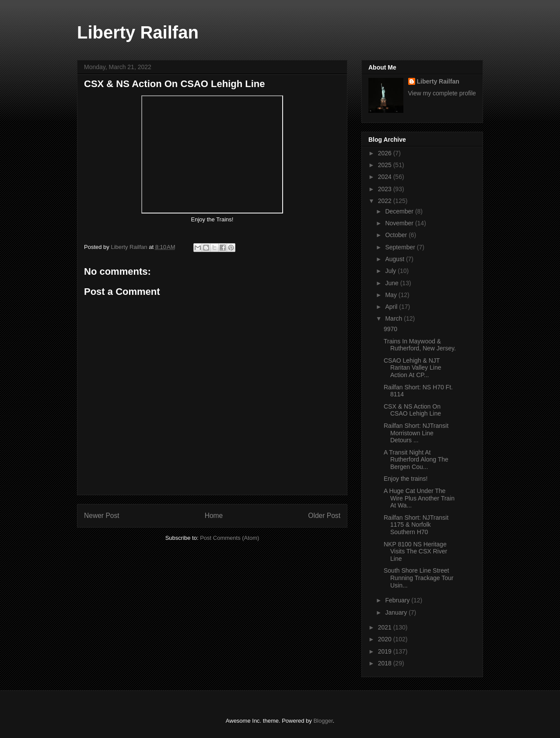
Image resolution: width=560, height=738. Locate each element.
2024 (386, 177)
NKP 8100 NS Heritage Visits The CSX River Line (415, 552)
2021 (386, 627)
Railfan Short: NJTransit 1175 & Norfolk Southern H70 (416, 525)
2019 (386, 651)
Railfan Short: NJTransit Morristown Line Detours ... (416, 433)
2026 (386, 153)
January (397, 612)
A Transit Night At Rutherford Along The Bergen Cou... (416, 460)
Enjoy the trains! (406, 479)
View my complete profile (442, 93)
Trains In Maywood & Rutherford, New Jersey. (420, 345)
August (395, 259)
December (400, 211)
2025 (386, 165)
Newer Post (102, 516)
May (392, 295)
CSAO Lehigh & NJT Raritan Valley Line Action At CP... (412, 368)
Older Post (324, 516)
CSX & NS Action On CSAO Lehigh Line (412, 410)
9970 (390, 329)
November (400, 223)
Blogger (323, 721)
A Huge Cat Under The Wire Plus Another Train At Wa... (419, 498)
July (391, 271)
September (401, 247)
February (398, 600)
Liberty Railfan (138, 32)
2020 (386, 639)
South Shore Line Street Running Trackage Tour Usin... (419, 578)
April (392, 307)
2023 (386, 189)
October (397, 235)
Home (214, 516)
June (392, 283)
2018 (386, 663)
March (394, 318)
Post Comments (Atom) (229, 538)
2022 (386, 201)
